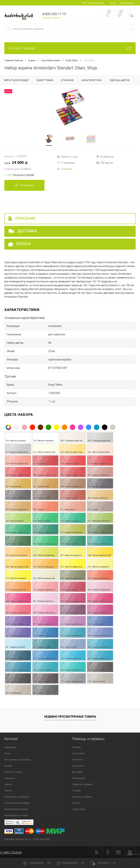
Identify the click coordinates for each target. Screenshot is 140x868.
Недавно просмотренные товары (70, 717)
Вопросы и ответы (82, 797)
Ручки (8, 753)
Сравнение (37, 863)
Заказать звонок (51, 18)
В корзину (25, 185)
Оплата (20, 244)
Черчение (10, 778)
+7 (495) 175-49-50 (11, 853)
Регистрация (127, 3)
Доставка (23, 231)
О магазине (78, 753)
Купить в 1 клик (67, 157)
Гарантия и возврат (83, 784)
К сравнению (66, 163)
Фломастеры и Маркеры (18, 760)
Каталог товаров (70, 48)
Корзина (104, 863)
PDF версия (105, 163)
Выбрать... (100, 3)
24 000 (31, 166)
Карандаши (10, 747)
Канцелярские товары (16, 809)
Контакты (77, 760)
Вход (113, 3)
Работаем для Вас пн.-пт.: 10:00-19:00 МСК (27, 839)
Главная (76, 747)
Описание (22, 219)
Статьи (76, 803)
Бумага (8, 766)
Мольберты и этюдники (17, 797)
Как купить (78, 766)
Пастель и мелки (13, 772)
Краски (8, 784)
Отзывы (77, 791)
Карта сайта (79, 809)
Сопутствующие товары (17, 803)
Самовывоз (79, 778)
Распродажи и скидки (16, 815)
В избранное (105, 157)
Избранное (71, 863)
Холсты (8, 791)
